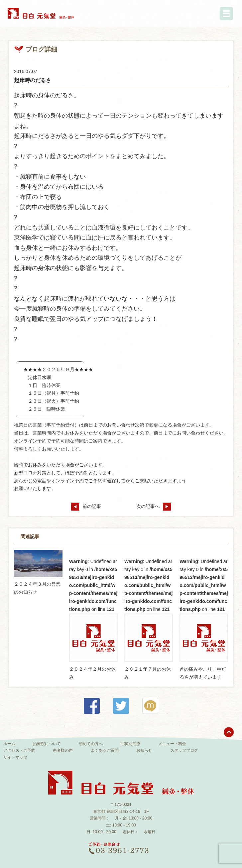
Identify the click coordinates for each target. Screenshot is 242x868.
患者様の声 (63, 750)
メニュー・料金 (172, 744)
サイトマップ (15, 757)
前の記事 (86, 506)
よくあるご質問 (105, 750)
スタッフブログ (184, 750)
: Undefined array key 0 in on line (93, 610)
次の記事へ (154, 506)
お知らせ (144, 750)
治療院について (47, 744)
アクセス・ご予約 (19, 750)
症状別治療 (130, 744)
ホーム (9, 744)
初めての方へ (91, 744)
